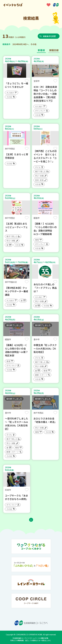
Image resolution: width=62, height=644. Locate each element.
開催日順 (54, 50)
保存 (27, 81)
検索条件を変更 (50, 36)
